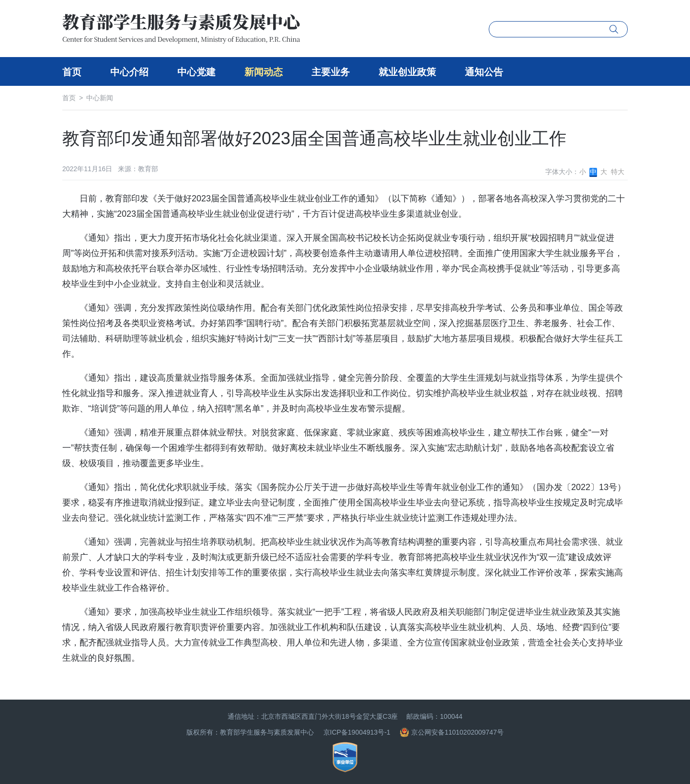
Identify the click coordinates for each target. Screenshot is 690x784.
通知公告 (484, 72)
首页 (72, 72)
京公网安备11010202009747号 (452, 732)
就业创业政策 (407, 72)
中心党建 (196, 72)
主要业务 (331, 72)
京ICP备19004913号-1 (357, 732)
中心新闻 (100, 98)
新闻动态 (264, 72)
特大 (618, 172)
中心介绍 (129, 72)
